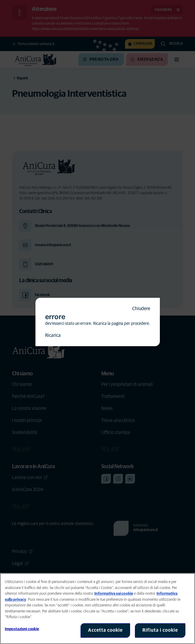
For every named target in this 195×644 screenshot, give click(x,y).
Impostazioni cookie (22, 629)
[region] (98, 609)
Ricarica (53, 335)
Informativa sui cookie (114, 594)
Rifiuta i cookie (160, 630)
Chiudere (141, 309)
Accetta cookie (105, 630)
